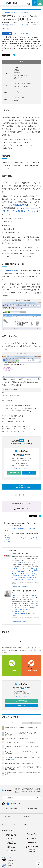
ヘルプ (9, 858)
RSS (27, 609)
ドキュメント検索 (19, 98)
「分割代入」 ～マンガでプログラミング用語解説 (20, 742)
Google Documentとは (20, 75)
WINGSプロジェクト (21, 566)
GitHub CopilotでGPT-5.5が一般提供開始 (17, 739)
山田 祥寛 (4, 25)
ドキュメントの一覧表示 (21, 86)
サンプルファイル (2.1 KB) (20, 33)
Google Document (11, 271)
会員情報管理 (11, 863)
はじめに (16, 67)
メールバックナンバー (22, 468)
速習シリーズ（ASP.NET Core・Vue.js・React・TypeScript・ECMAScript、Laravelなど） (25, 572)
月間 (31, 723)
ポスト (6, 55)
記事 (20, 609)
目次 (30, 62)
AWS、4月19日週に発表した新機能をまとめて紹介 (20, 763)
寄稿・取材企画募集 (12, 809)
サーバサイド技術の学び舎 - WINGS (18, 205)
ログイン (29, 473)
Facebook (15, 615)
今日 (12, 723)
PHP (4, 29)
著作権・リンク (12, 860)
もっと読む (7, 542)
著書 (16, 609)
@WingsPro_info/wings (19, 613)
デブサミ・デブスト (10, 824)
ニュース (6, 817)
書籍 (27, 824)
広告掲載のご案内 (32, 809)
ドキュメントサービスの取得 (22, 84)
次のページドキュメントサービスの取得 (22, 487)
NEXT (38, 495)
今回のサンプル (18, 78)
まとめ (16, 100)
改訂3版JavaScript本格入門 (21, 576)
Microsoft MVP (19, 562)
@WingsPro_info (17, 611)
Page (6, 85)
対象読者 (16, 70)
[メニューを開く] (3, 3)
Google (8, 29)
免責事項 (10, 866)
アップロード (18, 92)
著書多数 (30, 580)
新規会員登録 (13, 473)
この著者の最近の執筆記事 (20, 586)
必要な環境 (17, 73)
